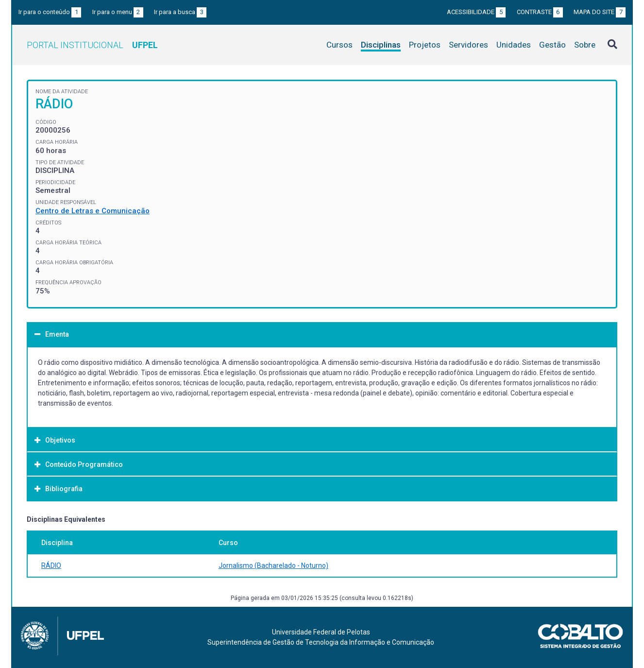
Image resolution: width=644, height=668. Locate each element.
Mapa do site (600, 12)
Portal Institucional (92, 45)
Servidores (468, 45)
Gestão (552, 45)
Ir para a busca (180, 12)
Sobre (585, 45)
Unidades (514, 45)
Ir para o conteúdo (50, 12)
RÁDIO (51, 565)
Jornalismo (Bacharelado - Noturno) (273, 565)
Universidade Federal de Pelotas (321, 632)
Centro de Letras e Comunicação (93, 211)
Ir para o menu (118, 12)
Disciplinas (381, 45)
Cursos (339, 45)
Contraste (540, 12)
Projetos (425, 45)
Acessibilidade (476, 12)
